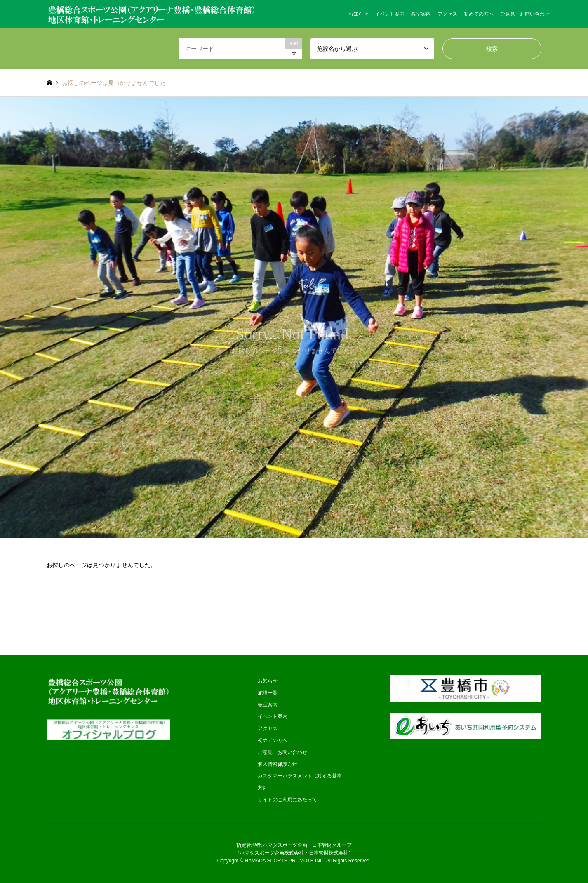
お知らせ (358, 14)
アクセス (447, 14)
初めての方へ (479, 14)
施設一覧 (268, 693)
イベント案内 (390, 14)
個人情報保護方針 (278, 764)
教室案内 (421, 14)
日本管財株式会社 (329, 853)
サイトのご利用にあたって (287, 800)
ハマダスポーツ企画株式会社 (272, 853)
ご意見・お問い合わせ (525, 14)
